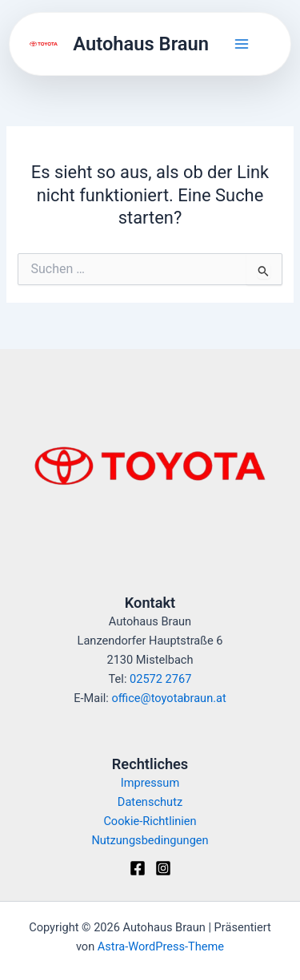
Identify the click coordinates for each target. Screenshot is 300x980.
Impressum (150, 783)
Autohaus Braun (141, 44)
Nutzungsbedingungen (150, 840)
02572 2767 (160, 679)
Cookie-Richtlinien (150, 821)
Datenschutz (150, 802)
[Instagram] (163, 868)
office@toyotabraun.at (168, 698)
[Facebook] (138, 868)
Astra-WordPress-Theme (161, 946)
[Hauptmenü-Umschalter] (242, 44)
